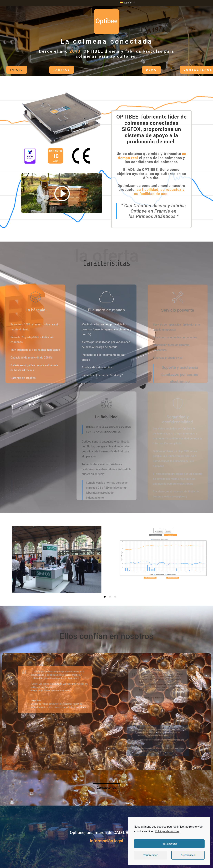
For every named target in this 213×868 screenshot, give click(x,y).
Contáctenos (189, 70)
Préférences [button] (188, 855)
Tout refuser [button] (151, 855)
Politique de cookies (167, 831)
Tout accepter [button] (169, 844)
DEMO (142, 70)
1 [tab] (105, 597)
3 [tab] (115, 597)
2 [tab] (110, 597)
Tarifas (52, 70)
